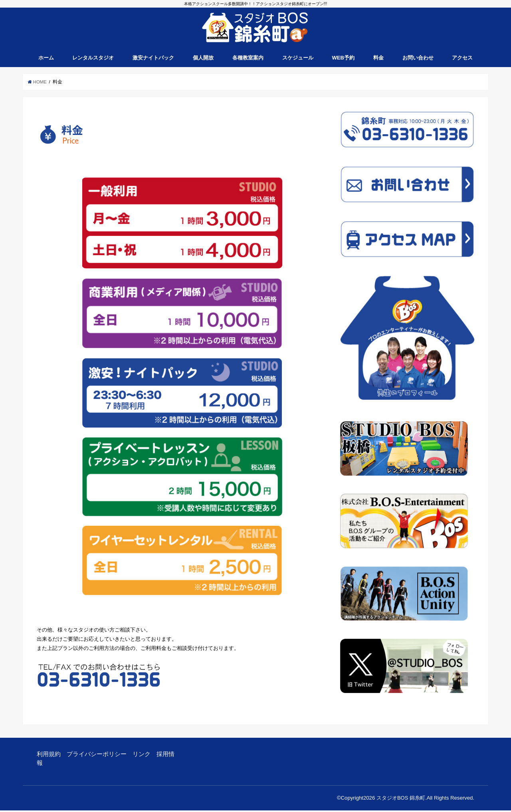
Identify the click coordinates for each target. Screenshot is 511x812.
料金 (378, 60)
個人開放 (203, 60)
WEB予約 (343, 60)
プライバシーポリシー (97, 756)
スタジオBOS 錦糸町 (401, 799)
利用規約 (49, 756)
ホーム (46, 60)
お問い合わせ (418, 60)
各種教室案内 (248, 60)
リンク (142, 756)
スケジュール (298, 60)
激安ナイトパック (153, 60)
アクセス (462, 60)
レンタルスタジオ (93, 60)
